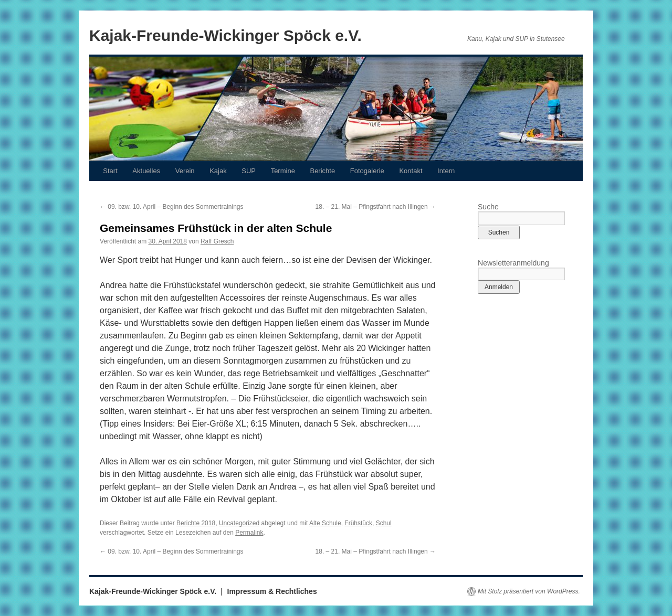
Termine (283, 171)
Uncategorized (239, 523)
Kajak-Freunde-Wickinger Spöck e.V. (225, 35)
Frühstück (358, 523)
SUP (249, 171)
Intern (446, 171)
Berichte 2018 (196, 523)
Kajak (218, 171)
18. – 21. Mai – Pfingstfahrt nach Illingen (376, 207)
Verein (185, 171)
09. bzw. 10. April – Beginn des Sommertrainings (171, 207)
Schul (384, 523)
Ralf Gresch (217, 241)
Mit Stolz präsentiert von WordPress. (529, 591)
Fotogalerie (367, 171)
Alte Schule (325, 523)
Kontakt (411, 171)
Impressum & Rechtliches (272, 591)
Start (110, 171)
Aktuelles (146, 171)
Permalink (249, 533)
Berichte (322, 171)
